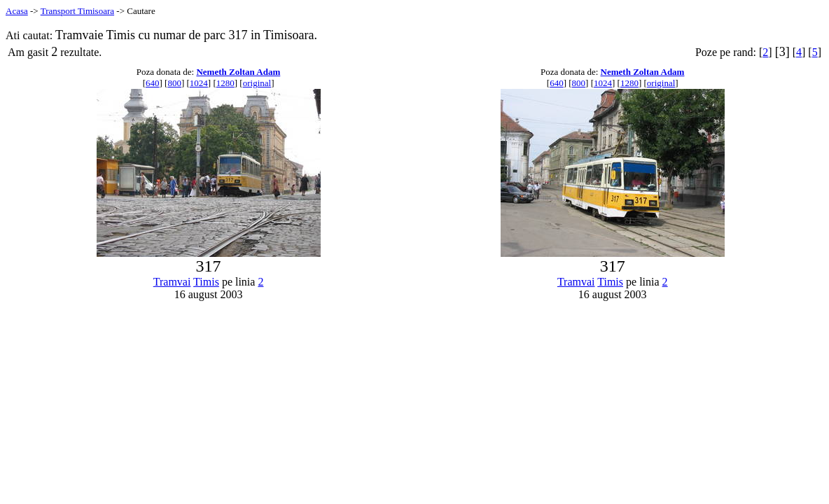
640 (153, 83)
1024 (199, 83)
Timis (206, 282)
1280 (225, 83)
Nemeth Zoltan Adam (238, 72)
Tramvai (172, 282)
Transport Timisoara (77, 11)
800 (174, 83)
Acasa (17, 11)
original (257, 83)
